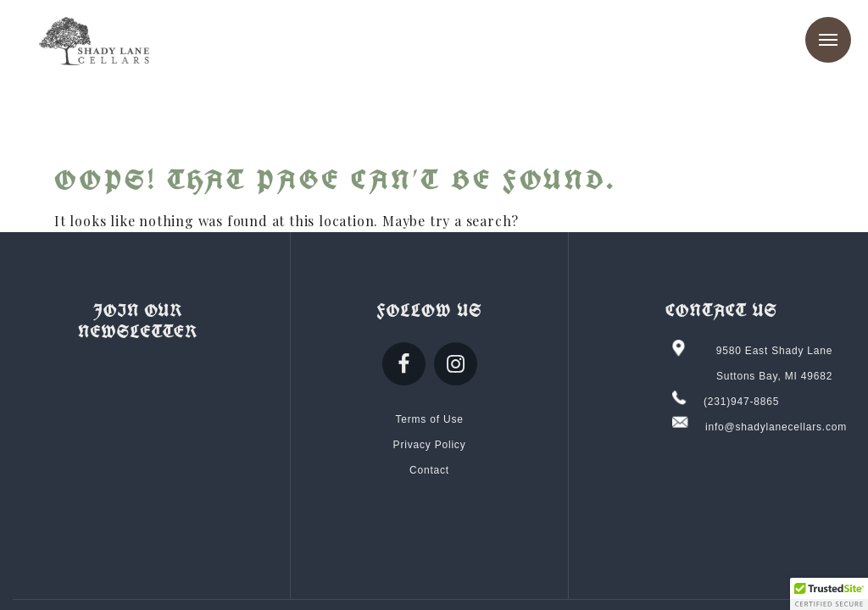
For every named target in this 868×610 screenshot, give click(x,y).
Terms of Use (429, 419)
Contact (429, 470)
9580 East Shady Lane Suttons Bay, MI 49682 (774, 363)
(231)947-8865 (741, 402)
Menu (828, 40)
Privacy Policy (430, 445)
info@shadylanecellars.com (776, 427)
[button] (829, 594)
